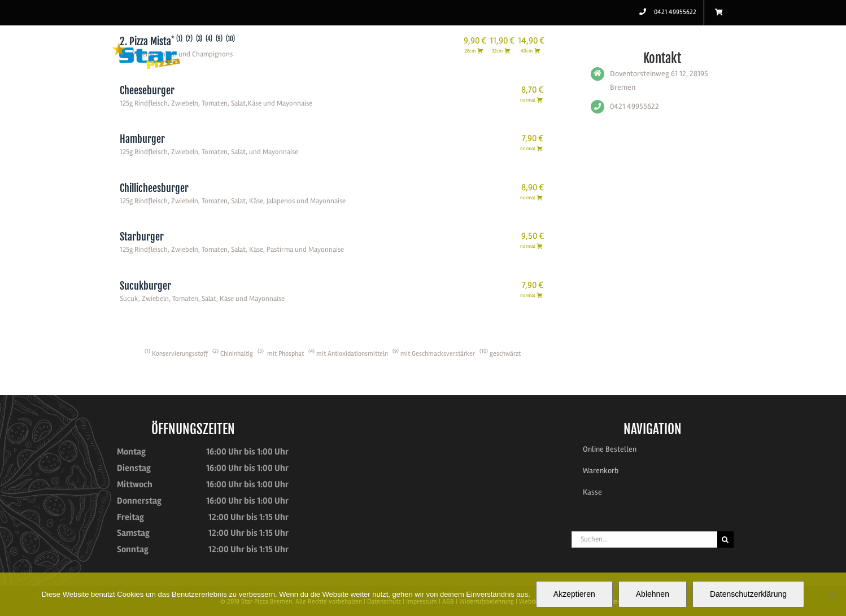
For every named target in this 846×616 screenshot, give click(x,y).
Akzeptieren (574, 594)
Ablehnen (653, 594)
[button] (716, 49)
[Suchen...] (644, 539)
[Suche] (725, 539)
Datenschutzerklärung (748, 594)
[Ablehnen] (832, 595)
